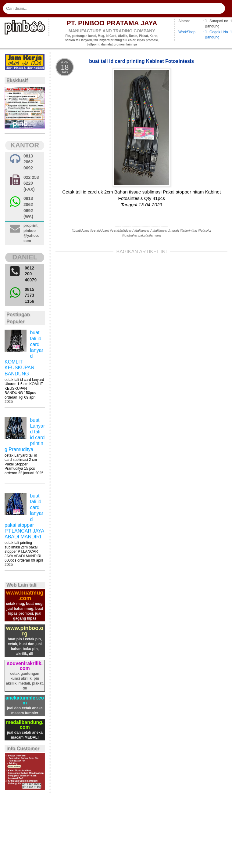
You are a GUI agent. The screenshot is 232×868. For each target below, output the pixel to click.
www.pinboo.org (25, 631)
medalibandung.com (25, 725)
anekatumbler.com (25, 700)
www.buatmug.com (25, 595)
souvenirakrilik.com (25, 666)
